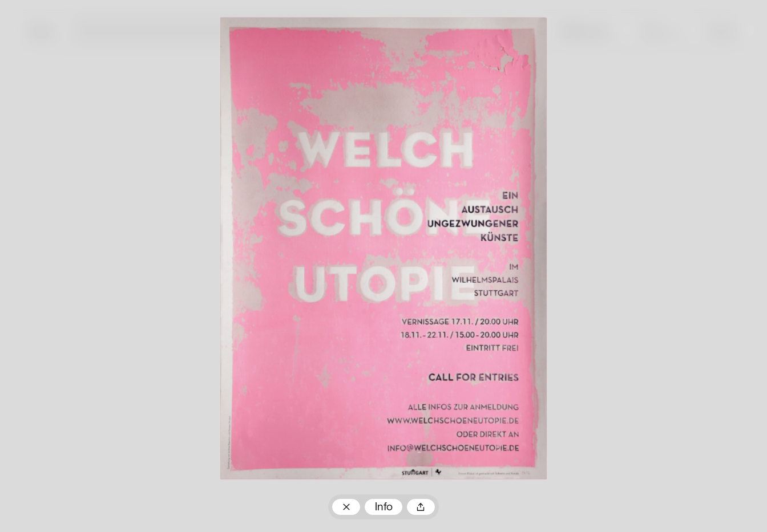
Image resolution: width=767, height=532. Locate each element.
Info (384, 507)
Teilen (421, 507)
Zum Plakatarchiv (346, 507)
